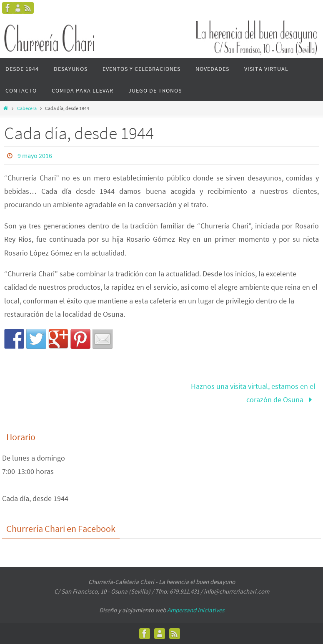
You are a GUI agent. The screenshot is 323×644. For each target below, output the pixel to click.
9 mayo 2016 (35, 155)
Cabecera (27, 108)
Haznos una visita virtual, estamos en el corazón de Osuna (253, 393)
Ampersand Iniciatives (196, 610)
